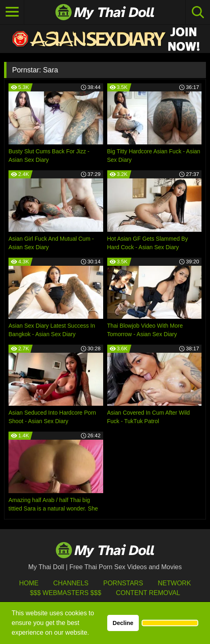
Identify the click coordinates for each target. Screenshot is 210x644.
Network (174, 583)
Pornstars (123, 583)
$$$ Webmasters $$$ (66, 593)
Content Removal (148, 593)
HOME (29, 583)
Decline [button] (123, 623)
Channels (71, 583)
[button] (170, 623)
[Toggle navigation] (12, 12)
